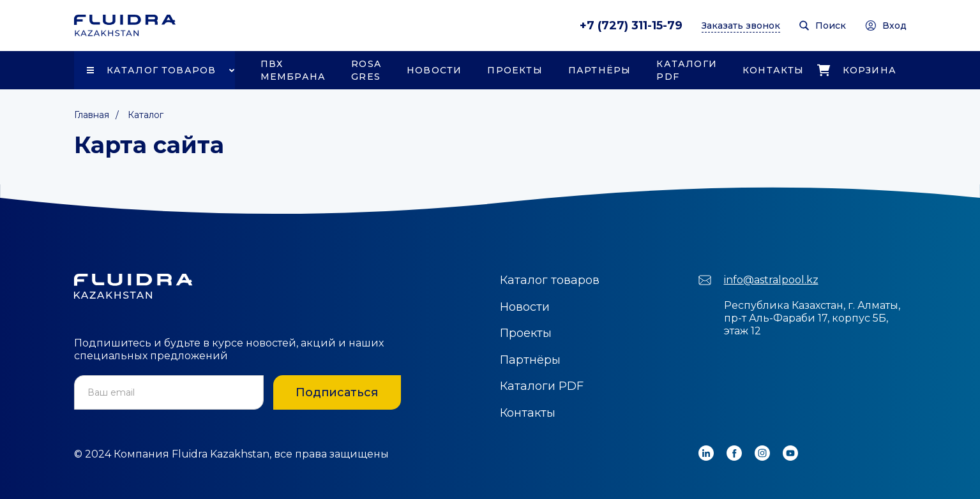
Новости (434, 70)
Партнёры (600, 70)
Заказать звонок (741, 26)
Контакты (773, 70)
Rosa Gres (366, 70)
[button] (155, 70)
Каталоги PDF (687, 70)
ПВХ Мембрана (293, 70)
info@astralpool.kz (771, 280)
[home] (125, 26)
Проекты (515, 70)
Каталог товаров (162, 70)
